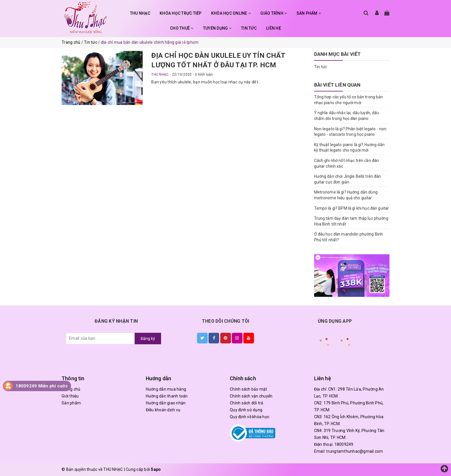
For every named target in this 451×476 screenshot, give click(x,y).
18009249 (344, 444)
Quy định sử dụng (246, 410)
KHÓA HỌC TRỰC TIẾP (181, 13)
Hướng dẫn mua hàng (166, 389)
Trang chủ (71, 389)
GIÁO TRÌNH (274, 13)
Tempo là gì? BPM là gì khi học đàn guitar (352, 208)
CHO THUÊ (182, 28)
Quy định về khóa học (250, 417)
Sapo (156, 469)
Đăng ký (148, 339)
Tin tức (321, 67)
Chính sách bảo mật (249, 389)
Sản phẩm (71, 403)
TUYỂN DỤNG (217, 28)
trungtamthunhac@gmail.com (355, 451)
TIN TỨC (249, 28)
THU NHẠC (140, 13)
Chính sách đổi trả (247, 403)
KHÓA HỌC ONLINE (231, 13)
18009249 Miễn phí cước (42, 386)
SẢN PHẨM (309, 13)
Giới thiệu (70, 396)
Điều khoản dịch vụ (163, 410)
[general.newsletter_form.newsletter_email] (100, 339)
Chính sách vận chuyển (251, 396)
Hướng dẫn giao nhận (166, 403)
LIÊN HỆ (274, 28)
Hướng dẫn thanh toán (167, 396)
